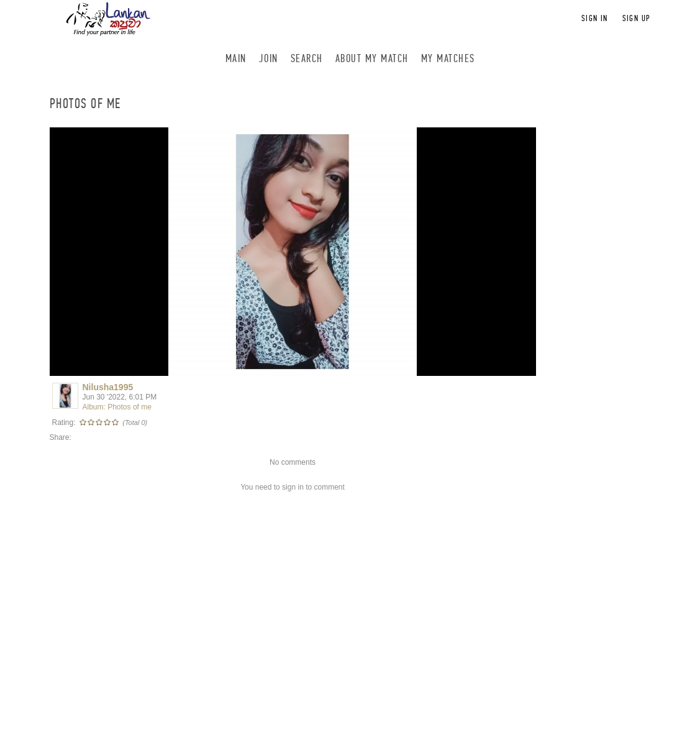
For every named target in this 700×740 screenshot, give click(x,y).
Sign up (637, 18)
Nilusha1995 (108, 387)
